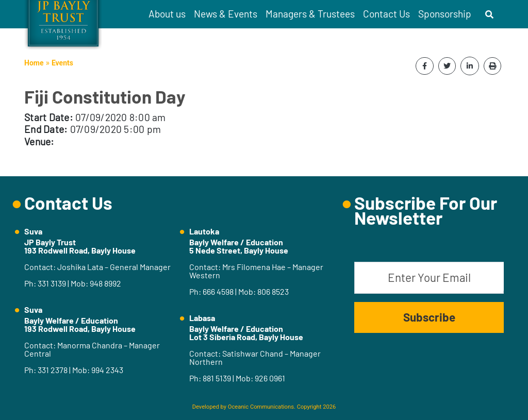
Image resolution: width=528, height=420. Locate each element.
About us (167, 14)
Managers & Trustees (310, 14)
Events (62, 63)
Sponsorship (445, 14)
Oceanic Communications (261, 407)
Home (34, 63)
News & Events (226, 14)
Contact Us (386, 14)
